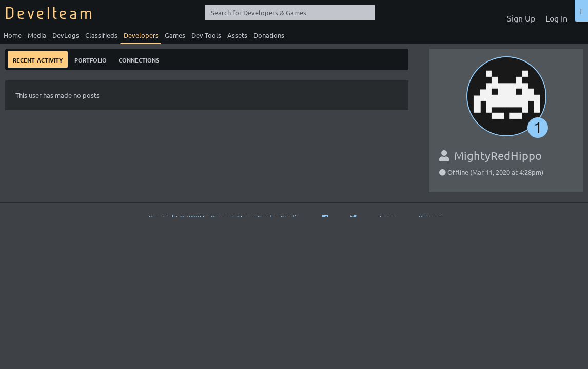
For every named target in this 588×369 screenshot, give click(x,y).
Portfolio (91, 59)
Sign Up (521, 18)
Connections (139, 59)
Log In (556, 18)
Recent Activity (38, 59)
